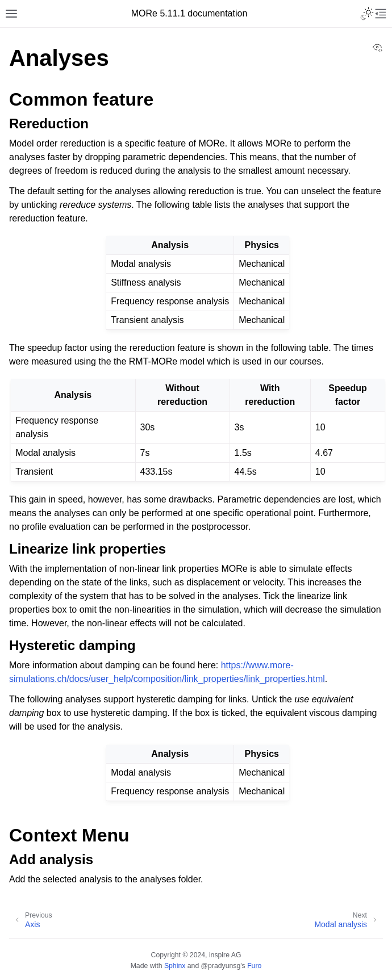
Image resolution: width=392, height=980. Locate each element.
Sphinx (175, 966)
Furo (254, 966)
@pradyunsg (221, 966)
